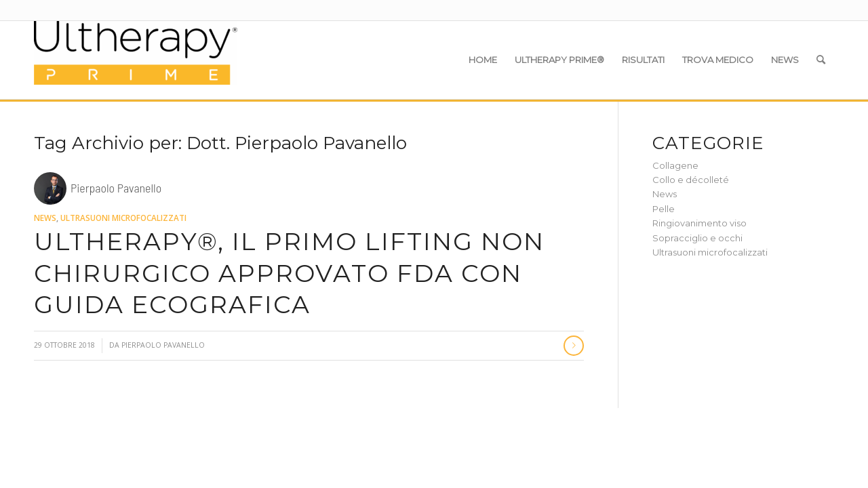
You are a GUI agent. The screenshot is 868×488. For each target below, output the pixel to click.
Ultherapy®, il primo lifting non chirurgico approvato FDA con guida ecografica (289, 273)
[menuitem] (483, 60)
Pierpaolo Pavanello (163, 345)
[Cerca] (821, 60)
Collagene (675, 165)
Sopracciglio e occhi (697, 238)
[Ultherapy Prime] (136, 60)
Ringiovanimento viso (699, 223)
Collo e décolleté (691, 180)
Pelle (664, 209)
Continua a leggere (574, 346)
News (45, 218)
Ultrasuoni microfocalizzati (123, 218)
